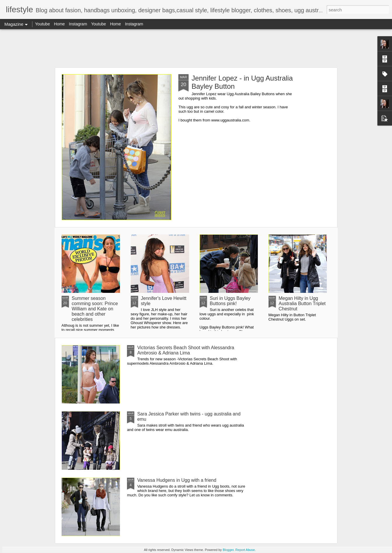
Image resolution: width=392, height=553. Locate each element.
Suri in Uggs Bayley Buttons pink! (230, 301)
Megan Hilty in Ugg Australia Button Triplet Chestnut (302, 304)
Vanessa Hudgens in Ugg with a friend (177, 480)
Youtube (42, 24)
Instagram (78, 24)
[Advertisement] (196, 48)
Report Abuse (245, 550)
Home (59, 24)
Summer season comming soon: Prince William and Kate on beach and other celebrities (95, 309)
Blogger (228, 550)
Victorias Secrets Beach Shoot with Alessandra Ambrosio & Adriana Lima (186, 350)
